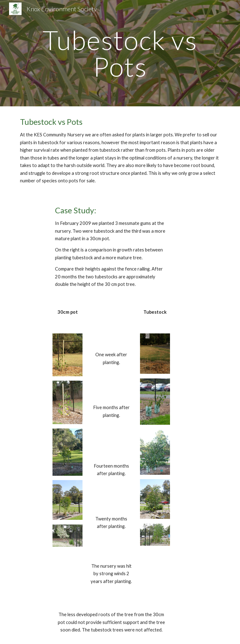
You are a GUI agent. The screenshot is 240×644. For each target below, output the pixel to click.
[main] (120, 53)
